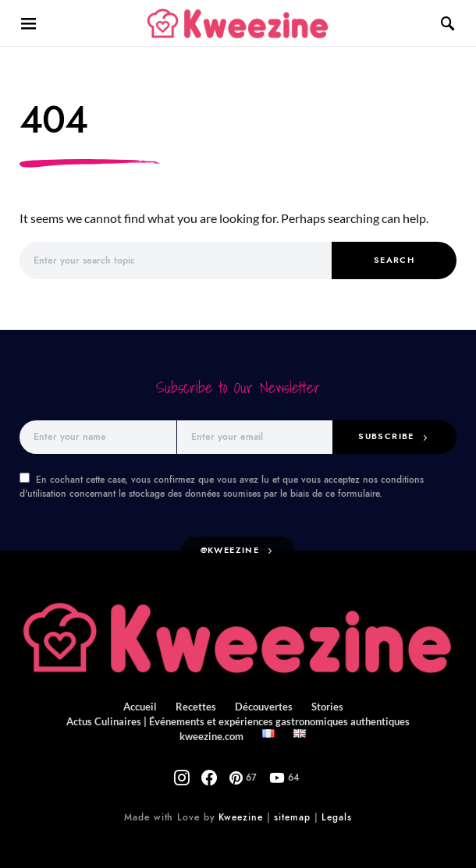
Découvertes (262, 707)
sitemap (289, 811)
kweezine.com (407, 722)
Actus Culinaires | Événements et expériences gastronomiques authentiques (199, 722)
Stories (321, 707)
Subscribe (393, 437)
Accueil (147, 707)
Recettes (199, 707)
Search (394, 260)
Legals (329, 811)
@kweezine (233, 551)
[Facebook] (214, 771)
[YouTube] (270, 771)
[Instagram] (196, 771)
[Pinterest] (238, 771)
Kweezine (241, 811)
